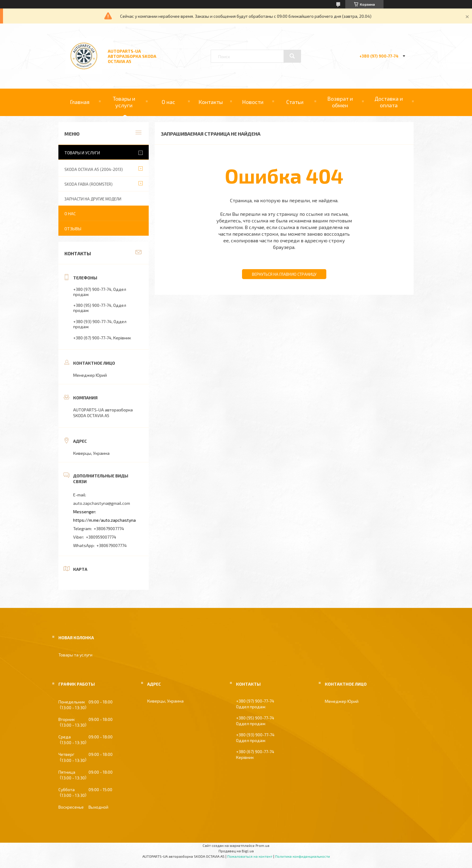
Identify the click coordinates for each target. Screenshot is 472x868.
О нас (168, 102)
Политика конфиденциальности (303, 856)
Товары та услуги (75, 655)
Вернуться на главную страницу (284, 274)
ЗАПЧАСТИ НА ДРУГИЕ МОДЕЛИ (93, 199)
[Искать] (292, 56)
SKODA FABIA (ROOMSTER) (88, 184)
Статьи (295, 102)
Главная (80, 102)
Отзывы (73, 229)
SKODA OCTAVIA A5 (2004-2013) (94, 169)
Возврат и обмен (340, 102)
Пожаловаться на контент (250, 856)
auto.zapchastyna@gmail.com (102, 503)
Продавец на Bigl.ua (236, 851)
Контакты (211, 102)
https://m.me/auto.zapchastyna (104, 520)
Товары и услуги (124, 102)
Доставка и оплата (389, 102)
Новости (253, 102)
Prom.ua (262, 845)
